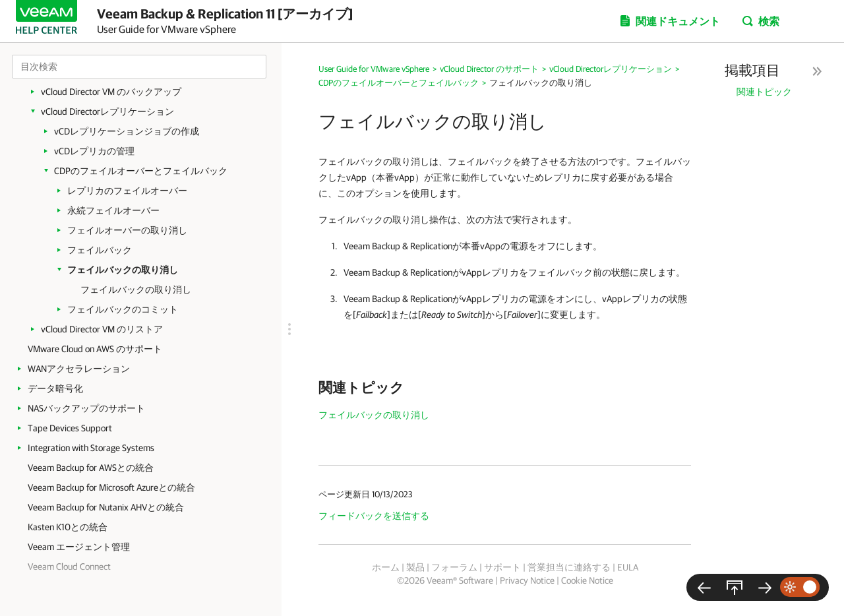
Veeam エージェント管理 (79, 547)
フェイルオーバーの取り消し (127, 230)
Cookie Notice (587, 580)
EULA (628, 567)
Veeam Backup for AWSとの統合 (91, 468)
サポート (502, 567)
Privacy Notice (527, 580)
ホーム (386, 567)
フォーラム (454, 567)
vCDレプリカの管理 (94, 151)
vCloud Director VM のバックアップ (111, 92)
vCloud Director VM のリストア (102, 329)
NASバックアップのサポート (86, 408)
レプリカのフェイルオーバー (127, 191)
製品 (415, 567)
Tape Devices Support (70, 428)
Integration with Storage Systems (91, 448)
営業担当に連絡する (569, 567)
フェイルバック (100, 250)
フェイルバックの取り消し (123, 270)
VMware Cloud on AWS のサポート (95, 349)
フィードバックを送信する (374, 516)
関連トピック (764, 92)
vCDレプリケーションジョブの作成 (127, 131)
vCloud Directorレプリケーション (107, 111)
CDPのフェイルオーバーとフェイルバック (141, 171)
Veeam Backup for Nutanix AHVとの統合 (106, 507)
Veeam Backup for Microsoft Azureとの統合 (111, 487)
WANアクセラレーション (79, 369)
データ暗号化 (55, 388)
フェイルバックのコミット (123, 309)
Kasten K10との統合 (68, 527)
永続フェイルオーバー (113, 210)
